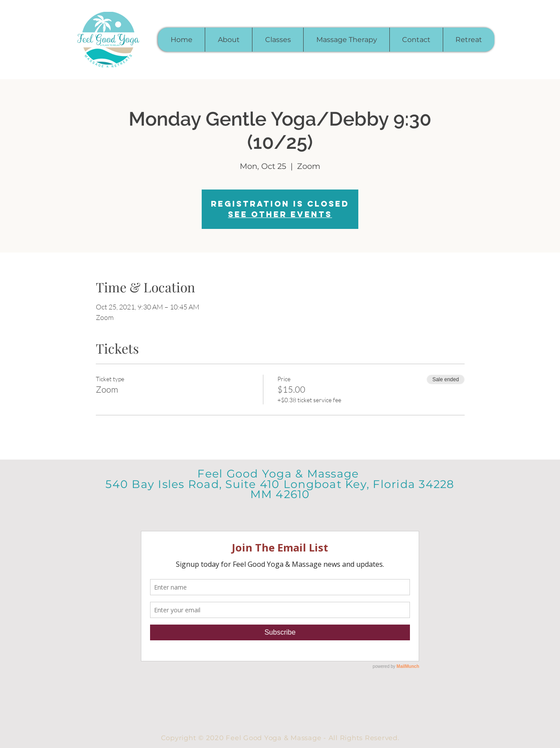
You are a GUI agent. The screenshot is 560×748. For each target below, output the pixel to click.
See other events (280, 214)
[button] (278, 40)
